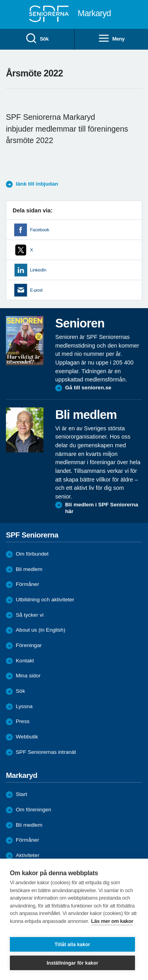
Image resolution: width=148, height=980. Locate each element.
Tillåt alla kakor (73, 945)
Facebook (39, 230)
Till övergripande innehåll (0, 0)
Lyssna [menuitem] (24, 706)
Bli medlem (29, 569)
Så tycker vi (30, 615)
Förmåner (27, 584)
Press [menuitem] (23, 721)
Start (22, 794)
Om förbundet (32, 554)
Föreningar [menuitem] (29, 645)
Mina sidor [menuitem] (28, 676)
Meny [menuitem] (111, 39)
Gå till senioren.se (88, 388)
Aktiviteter (28, 855)
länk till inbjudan (37, 184)
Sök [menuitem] (37, 39)
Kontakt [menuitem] (25, 661)
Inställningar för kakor (72, 963)
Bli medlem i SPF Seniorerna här (102, 508)
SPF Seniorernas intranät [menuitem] (46, 752)
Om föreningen (34, 810)
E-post (36, 290)
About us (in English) (40, 630)
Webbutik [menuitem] (27, 737)
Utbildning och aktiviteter (45, 600)
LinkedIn (38, 270)
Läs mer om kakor (112, 921)
